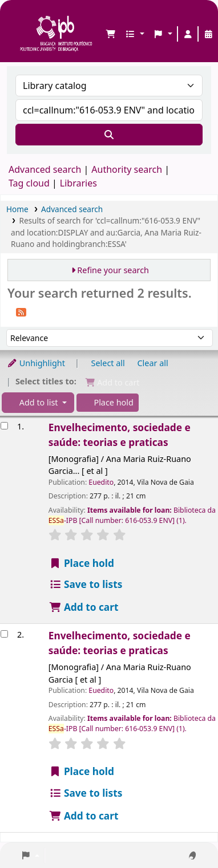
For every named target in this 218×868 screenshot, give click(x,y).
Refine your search (113, 270)
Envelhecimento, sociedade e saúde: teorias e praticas (120, 435)
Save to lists (86, 584)
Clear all (153, 363)
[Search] (109, 135)
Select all (108, 363)
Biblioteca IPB (23, 18)
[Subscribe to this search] (21, 311)
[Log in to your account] (188, 34)
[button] (111, 34)
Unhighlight (36, 363)
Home (17, 209)
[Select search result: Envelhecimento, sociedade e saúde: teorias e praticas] (4, 426)
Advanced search (45, 169)
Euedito (101, 482)
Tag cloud (29, 183)
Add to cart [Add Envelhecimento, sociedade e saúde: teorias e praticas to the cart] (84, 607)
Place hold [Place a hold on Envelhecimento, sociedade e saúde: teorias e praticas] (82, 563)
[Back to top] (184, 833)
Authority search (127, 169)
